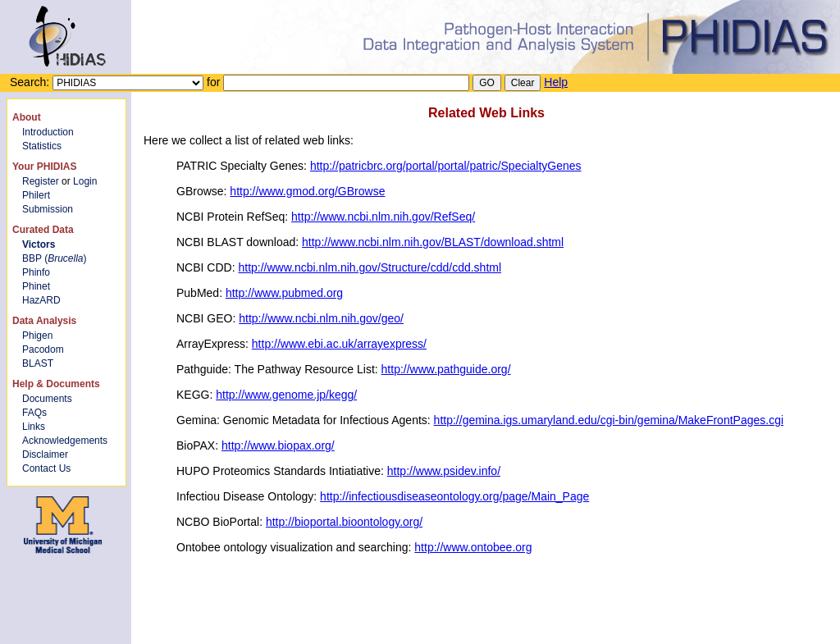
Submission (48, 209)
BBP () (54, 258)
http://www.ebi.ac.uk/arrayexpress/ (339, 344)
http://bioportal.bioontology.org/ (344, 522)
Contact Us (46, 468)
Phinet (36, 286)
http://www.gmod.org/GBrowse (307, 191)
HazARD (41, 300)
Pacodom (43, 349)
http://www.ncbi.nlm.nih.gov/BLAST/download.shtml (433, 242)
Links (34, 427)
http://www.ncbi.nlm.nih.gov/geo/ (321, 318)
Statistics (42, 146)
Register (41, 181)
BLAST (38, 363)
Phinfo (36, 272)
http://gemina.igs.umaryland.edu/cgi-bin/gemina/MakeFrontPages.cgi (609, 420)
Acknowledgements (65, 441)
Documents (47, 399)
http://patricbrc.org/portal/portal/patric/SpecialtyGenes (446, 166)
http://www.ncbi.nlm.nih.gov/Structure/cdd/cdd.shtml (370, 267)
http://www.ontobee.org (473, 547)
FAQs (34, 413)
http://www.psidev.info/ (444, 471)
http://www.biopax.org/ (278, 445)
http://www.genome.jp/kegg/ (286, 395)
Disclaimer (45, 454)
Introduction (48, 132)
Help (556, 82)
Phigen (37, 336)
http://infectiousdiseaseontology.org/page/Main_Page (454, 496)
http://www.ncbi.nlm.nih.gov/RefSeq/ (383, 217)
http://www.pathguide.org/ (446, 369)
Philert (36, 195)
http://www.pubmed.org (284, 293)
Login (85, 181)
